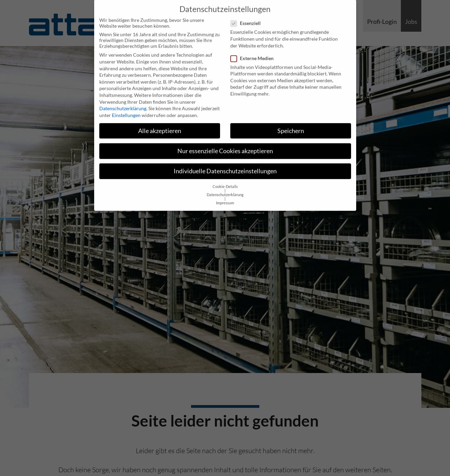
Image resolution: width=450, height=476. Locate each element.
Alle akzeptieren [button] (160, 123)
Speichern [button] (291, 123)
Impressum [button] (225, 195)
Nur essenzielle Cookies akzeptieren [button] (225, 143)
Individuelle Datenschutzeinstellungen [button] (225, 163)
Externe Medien (254, 50)
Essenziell (248, 15)
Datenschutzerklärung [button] (225, 187)
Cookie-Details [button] (225, 179)
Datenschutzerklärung (123, 100)
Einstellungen (126, 107)
